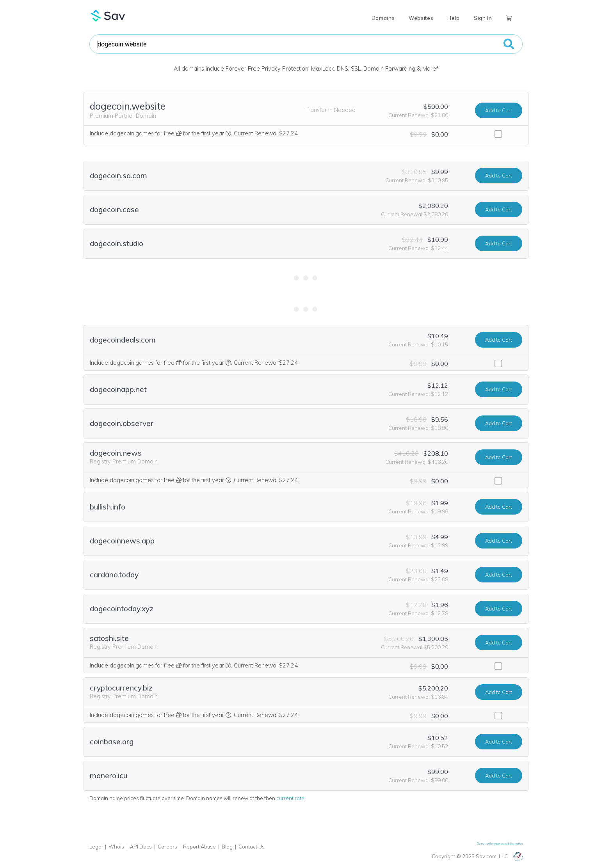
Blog (227, 847)
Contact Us (252, 847)
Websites (421, 18)
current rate (290, 798)
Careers (167, 847)
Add (499, 110)
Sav (108, 16)
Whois (116, 847)
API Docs (141, 847)
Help (454, 18)
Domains (383, 18)
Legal (96, 847)
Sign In (483, 18)
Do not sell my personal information (500, 843)
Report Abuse (199, 847)
